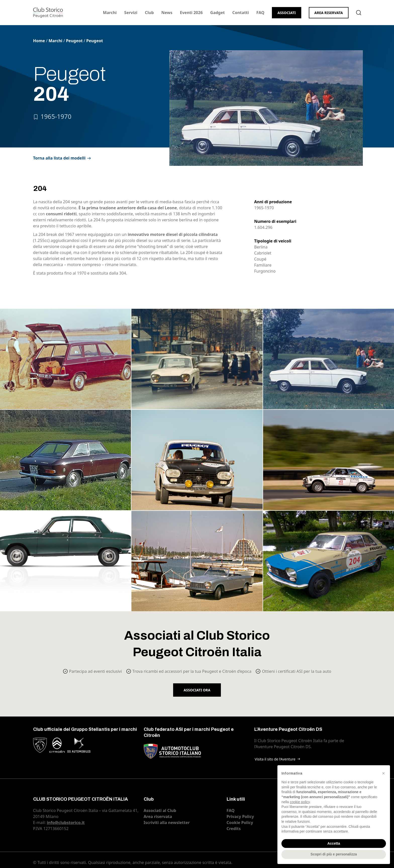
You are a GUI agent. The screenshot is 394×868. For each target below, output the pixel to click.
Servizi (131, 13)
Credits (234, 829)
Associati (287, 13)
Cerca (359, 13)
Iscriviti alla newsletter (167, 823)
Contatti (240, 13)
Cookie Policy (240, 823)
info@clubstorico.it (66, 823)
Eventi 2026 (191, 13)
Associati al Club (160, 810)
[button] (383, 773)
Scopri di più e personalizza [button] (334, 854)
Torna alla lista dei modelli (59, 158)
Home (39, 41)
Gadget (218, 13)
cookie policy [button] (300, 802)
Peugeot (74, 41)
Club (149, 13)
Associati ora (197, 690)
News (167, 13)
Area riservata (329, 13)
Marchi (110, 13)
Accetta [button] (334, 843)
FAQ (260, 13)
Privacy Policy (240, 816)
